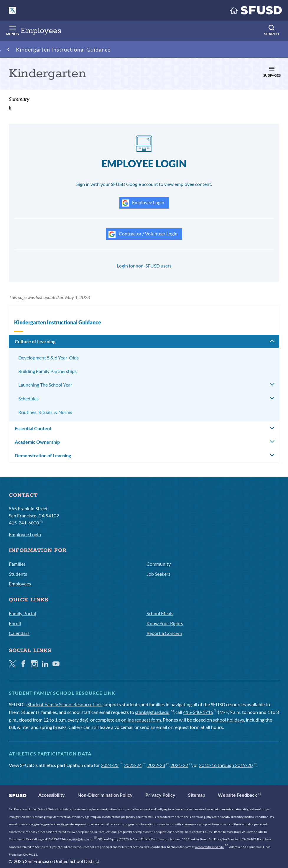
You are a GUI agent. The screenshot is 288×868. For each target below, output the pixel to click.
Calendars (19, 633)
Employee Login (143, 203)
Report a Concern (164, 633)
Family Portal (22, 613)
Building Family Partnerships (47, 371)
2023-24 (135, 765)
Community (159, 564)
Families (17, 564)
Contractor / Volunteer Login (143, 234)
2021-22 (181, 765)
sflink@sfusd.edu (154, 712)
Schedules (28, 398)
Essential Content (33, 428)
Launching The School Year (45, 385)
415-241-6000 (26, 522)
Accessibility (52, 795)
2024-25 (112, 765)
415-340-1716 (200, 712)
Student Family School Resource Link (65, 704)
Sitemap (197, 795)
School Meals (160, 613)
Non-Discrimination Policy (105, 795)
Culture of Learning (35, 341)
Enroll (15, 623)
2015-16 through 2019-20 (228, 765)
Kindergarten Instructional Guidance (63, 49)
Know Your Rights (165, 623)
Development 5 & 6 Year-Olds (48, 358)
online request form (141, 720)
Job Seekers (158, 574)
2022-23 (158, 765)
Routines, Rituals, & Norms (45, 412)
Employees (20, 584)
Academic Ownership (37, 442)
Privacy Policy (160, 795)
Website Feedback (239, 795)
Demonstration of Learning (43, 455)
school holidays (228, 720)
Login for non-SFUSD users (144, 266)
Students (18, 574)
